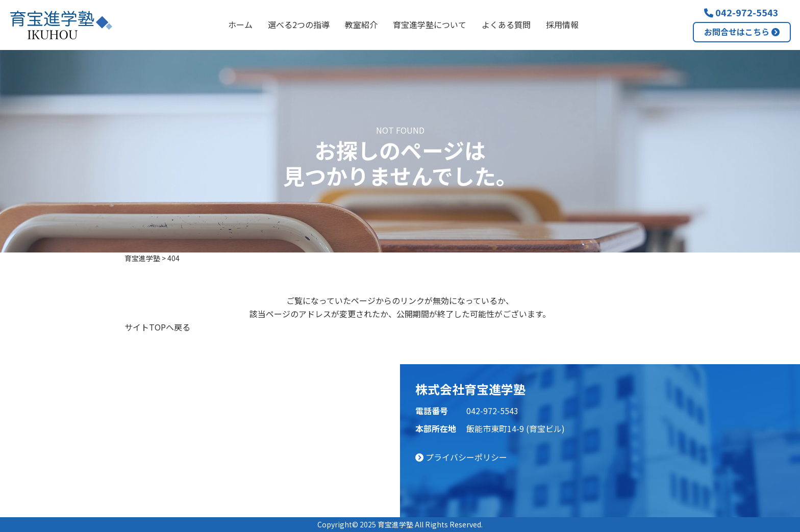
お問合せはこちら (742, 32)
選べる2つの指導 (299, 24)
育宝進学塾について (430, 24)
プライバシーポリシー (461, 457)
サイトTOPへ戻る (157, 327)
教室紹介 (361, 24)
